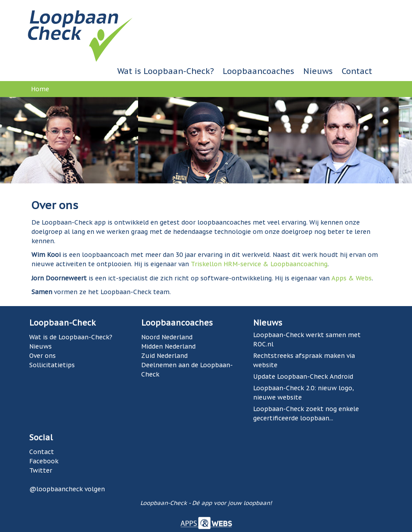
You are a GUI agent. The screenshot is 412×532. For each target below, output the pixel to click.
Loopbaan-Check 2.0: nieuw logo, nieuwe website (304, 393)
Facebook (44, 461)
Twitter (41, 470)
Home (40, 89)
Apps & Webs (352, 278)
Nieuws (318, 71)
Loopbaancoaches (258, 71)
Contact (357, 71)
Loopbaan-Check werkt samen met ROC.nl (307, 340)
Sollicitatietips (52, 365)
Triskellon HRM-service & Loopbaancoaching (259, 264)
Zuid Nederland (164, 356)
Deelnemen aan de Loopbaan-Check (187, 370)
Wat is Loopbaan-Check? (166, 71)
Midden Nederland (168, 346)
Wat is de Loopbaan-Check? (71, 337)
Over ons (42, 356)
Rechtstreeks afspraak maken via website (304, 360)
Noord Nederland (167, 337)
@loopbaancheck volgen (67, 489)
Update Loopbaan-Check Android (303, 377)
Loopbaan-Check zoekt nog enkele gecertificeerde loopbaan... (306, 414)
